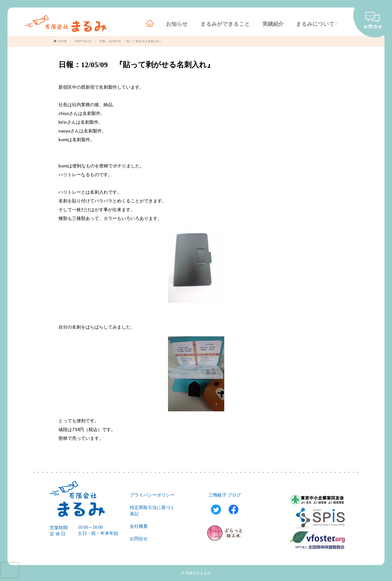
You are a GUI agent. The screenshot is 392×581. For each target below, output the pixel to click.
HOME (62, 41)
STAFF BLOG (83, 41)
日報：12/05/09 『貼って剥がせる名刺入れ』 (131, 41)
